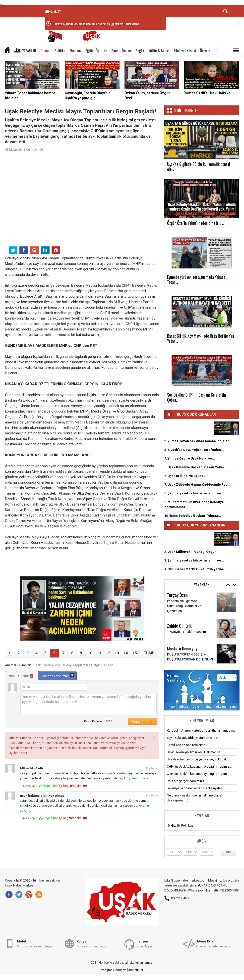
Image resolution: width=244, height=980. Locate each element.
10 (90, 653)
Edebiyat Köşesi (185, 50)
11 (99, 653)
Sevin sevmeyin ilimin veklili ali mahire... (195, 752)
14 (126, 653)
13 (117, 653)
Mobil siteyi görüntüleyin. (35, 944)
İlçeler (127, 50)
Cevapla (30, 786)
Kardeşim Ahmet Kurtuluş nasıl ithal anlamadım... (202, 730)
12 (108, 653)
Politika (60, 50)
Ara (229, 852)
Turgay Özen (177, 595)
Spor (115, 50)
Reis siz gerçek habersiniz (186, 781)
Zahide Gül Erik (179, 626)
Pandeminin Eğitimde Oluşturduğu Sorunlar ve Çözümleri (184, 606)
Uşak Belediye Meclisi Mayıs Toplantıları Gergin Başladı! (73, 665)
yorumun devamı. (141, 778)
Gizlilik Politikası (183, 825)
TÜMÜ (149, 653)
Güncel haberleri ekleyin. (213, 944)
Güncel (45, 50)
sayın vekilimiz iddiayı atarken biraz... (193, 738)
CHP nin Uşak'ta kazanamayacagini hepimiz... (199, 767)
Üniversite (207, 50)
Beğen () (48, 786)
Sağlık (140, 50)
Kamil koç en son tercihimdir (187, 745)
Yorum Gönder (21, 676)
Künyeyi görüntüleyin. (92, 944)
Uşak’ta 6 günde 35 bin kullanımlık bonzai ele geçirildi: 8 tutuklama (96, 24)
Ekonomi (76, 50)
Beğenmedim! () (73, 786)
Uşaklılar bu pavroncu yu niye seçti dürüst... (198, 759)
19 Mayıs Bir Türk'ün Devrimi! (187, 632)
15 (135, 653)
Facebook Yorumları (57, 675)
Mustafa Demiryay (182, 648)
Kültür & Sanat (159, 50)
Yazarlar (29, 50)
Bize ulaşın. (145, 944)
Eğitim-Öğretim (96, 50)
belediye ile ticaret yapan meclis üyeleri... (196, 788)
